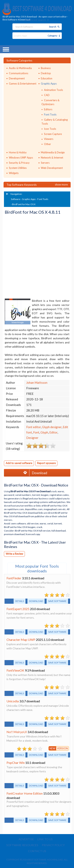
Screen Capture (53, 134)
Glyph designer (52, 427)
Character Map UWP (21, 640)
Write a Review (14, 554)
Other (47, 144)
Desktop (46, 73)
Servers (45, 163)
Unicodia (13, 701)
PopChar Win (16, 763)
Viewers (49, 139)
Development (17, 78)
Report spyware (46, 463)
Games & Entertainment (23, 84)
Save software (57, 601)
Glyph (44, 432)
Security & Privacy (19, 163)
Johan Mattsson (37, 383)
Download (34, 473)
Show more (61, 185)
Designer (32, 438)
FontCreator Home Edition (25, 793)
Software (16, 199)
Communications (19, 73)
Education (47, 78)
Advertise (26, 839)
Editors (48, 109)
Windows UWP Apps (21, 158)
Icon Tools (50, 129)
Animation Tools (53, 90)
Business (46, 68)
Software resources (22, 845)
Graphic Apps (49, 84)
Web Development (52, 168)
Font (36, 432)
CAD (47, 95)
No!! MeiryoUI (17, 732)
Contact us (37, 851)
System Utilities (18, 168)
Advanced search (35, 20)
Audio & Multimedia (20, 68)
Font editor (34, 427)
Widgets (14, 173)
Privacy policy (53, 845)
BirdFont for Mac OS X (24, 204)
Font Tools (50, 114)
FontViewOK (15, 670)
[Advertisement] (37, 257)
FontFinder (14, 578)
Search (53, 27)
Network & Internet (52, 158)
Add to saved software (19, 463)
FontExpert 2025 (18, 609)
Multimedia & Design (53, 152)
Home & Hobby (18, 152)
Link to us (45, 839)
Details (20, 601)
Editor (53, 432)
